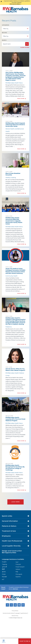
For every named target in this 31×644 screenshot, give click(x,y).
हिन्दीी (3, 569)
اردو (3, 579)
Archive (4, 33)
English (4, 562)
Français (18, 564)
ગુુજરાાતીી (4, 567)
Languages (17, 613)
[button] (25, 641)
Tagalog (4, 564)
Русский (4, 577)
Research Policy (15, 616)
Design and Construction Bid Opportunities (12, 552)
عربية (17, 562)
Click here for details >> (15, 4)
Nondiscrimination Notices (8, 613)
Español (18, 577)
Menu (4, 641)
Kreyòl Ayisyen (20, 567)
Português (19, 574)
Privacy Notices (15, 611)
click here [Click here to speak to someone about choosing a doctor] (15, 589)
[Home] (16, 10)
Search (4, 40)
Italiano (18, 569)
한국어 (4, 572)
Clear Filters (25, 47)
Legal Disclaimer (24, 613)
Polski (4, 574)
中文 (17, 572)
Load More (15, 502)
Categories (6, 25)
